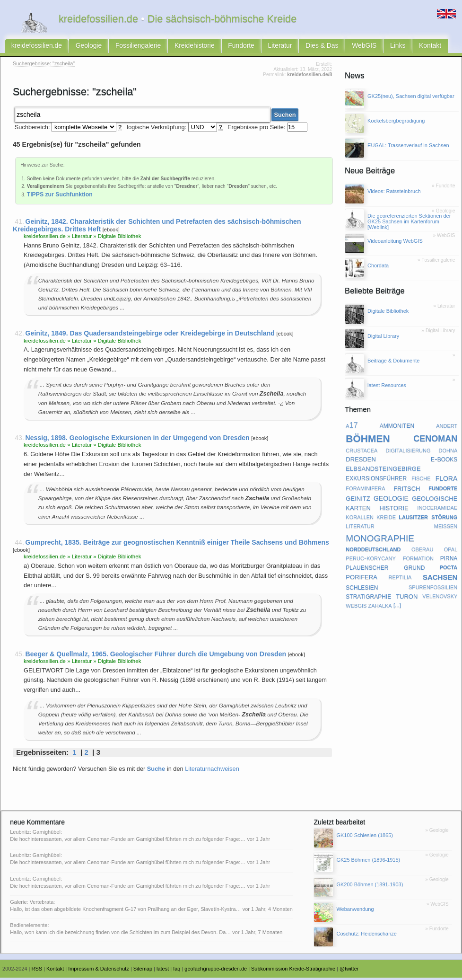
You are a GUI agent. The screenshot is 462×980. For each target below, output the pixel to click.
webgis (356, 609)
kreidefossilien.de (34, 48)
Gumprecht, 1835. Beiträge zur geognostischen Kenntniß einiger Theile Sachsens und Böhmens (177, 545)
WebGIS (337, 48)
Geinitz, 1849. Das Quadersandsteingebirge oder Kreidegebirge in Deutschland (150, 336)
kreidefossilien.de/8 (309, 78)
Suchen (285, 117)
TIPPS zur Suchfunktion (60, 197)
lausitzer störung (428, 520)
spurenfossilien (433, 590)
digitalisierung (408, 453)
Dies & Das (298, 48)
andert (447, 428)
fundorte (443, 491)
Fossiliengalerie (128, 48)
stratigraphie (368, 599)
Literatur (259, 48)
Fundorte (223, 48)
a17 (352, 428)
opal (451, 552)
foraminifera (365, 491)
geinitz (358, 501)
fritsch (407, 491)
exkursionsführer (376, 481)
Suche (156, 771)
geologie (391, 501)
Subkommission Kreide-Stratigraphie (293, 971)
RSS (37, 971)
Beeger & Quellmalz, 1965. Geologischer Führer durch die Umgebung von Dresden (156, 656)
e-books (444, 462)
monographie (380, 540)
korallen (360, 520)
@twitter (349, 971)
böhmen (368, 440)
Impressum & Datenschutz (99, 971)
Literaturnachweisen (212, 771)
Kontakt (398, 48)
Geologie (82, 48)
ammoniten (397, 428)
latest (163, 971)
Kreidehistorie (180, 48)
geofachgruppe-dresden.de (216, 971)
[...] (397, 609)
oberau (422, 552)
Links (368, 48)
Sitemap (143, 971)
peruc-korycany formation (390, 561)
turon (407, 599)
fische (421, 481)
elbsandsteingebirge (383, 472)
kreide (386, 520)
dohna (448, 453)
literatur (360, 529)
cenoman (435, 441)
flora (447, 481)
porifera (361, 580)
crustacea (362, 453)
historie (394, 510)
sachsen (440, 580)
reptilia (400, 580)
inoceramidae (437, 511)
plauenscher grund (385, 570)
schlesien (362, 590)
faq (177, 971)
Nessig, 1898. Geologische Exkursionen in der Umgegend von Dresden (138, 440)
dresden (361, 462)
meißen (446, 529)
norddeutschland (373, 552)
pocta (449, 570)
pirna (449, 561)
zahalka (380, 609)
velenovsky (440, 599)
